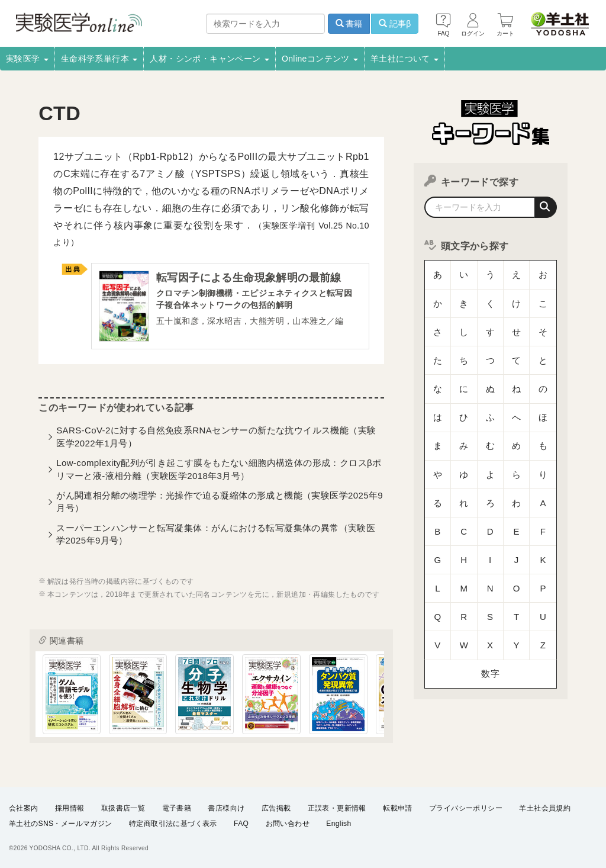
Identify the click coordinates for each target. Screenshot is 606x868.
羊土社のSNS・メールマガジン (61, 824)
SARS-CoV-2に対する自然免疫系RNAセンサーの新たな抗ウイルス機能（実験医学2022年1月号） (216, 439)
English (339, 824)
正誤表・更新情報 (337, 809)
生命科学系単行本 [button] (99, 59)
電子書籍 (177, 809)
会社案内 (24, 809)
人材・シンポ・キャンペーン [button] (209, 59)
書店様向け (226, 809)
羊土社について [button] (404, 59)
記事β (395, 24)
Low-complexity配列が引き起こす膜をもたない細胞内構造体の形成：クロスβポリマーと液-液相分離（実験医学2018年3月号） (219, 472)
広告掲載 (276, 809)
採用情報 (70, 809)
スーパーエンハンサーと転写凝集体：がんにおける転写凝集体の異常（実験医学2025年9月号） (216, 537)
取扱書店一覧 (123, 809)
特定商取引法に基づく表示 (173, 824)
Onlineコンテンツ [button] (320, 59)
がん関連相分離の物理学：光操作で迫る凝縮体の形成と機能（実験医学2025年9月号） (220, 504)
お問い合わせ (288, 824)
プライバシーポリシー (466, 809)
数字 (490, 536)
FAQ (241, 824)
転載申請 (398, 809)
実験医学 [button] (27, 59)
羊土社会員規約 (545, 809)
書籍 (349, 24)
